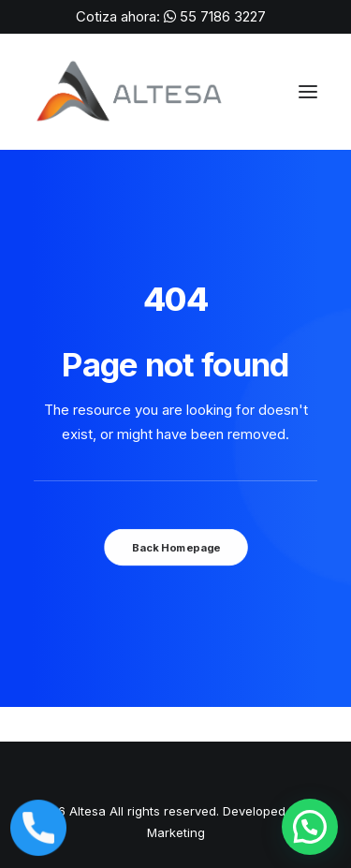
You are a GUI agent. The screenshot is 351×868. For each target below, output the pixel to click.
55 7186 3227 (223, 16)
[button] (310, 827)
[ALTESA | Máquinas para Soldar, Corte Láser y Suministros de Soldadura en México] (132, 92)
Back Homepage (175, 548)
